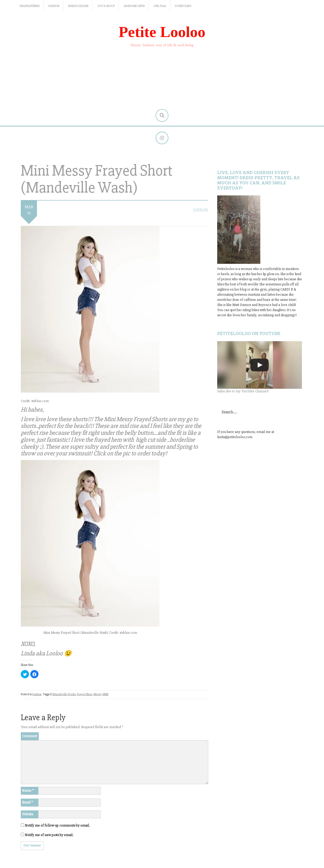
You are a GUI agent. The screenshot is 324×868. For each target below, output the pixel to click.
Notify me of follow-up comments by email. (57, 825)
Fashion (54, 6)
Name (28, 790)
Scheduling (183, 6)
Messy (97, 695)
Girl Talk (160, 6)
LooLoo (201, 210)
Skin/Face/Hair (78, 6)
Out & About (106, 6)
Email (27, 802)
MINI (105, 695)
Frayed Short (85, 695)
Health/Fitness (30, 6)
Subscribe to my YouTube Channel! (243, 391)
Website (28, 814)
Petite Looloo (162, 32)
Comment (30, 736)
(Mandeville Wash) (64, 695)
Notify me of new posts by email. (49, 835)
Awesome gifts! (134, 6)
